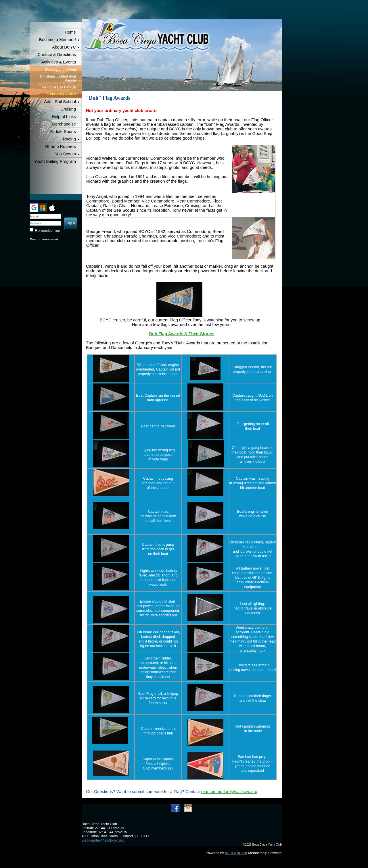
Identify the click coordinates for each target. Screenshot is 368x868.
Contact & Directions (57, 55)
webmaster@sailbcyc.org (103, 840)
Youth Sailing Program (55, 161)
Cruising (68, 109)
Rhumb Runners (61, 146)
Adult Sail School (60, 102)
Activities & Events (59, 62)
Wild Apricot (236, 853)
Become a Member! (57, 40)
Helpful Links (64, 117)
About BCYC (64, 47)
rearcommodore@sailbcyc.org (229, 792)
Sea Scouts (65, 154)
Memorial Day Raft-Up (59, 87)
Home (70, 32)
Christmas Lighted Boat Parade (58, 78)
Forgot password (44, 240)
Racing (69, 139)
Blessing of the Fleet (60, 70)
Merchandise (64, 124)
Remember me (47, 230)
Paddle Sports (63, 132)
